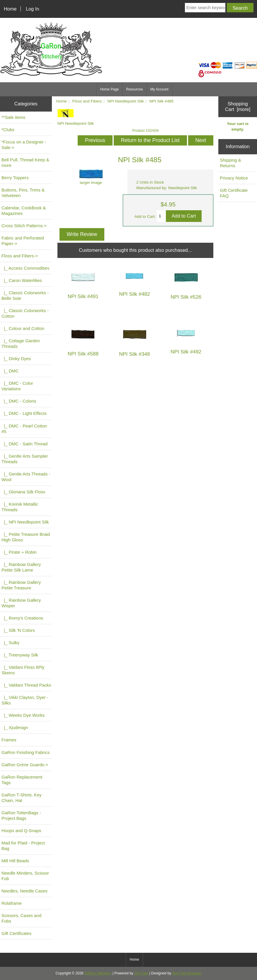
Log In (32, 9)
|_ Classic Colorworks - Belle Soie (25, 295)
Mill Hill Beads (15, 861)
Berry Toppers (15, 178)
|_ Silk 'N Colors (18, 630)
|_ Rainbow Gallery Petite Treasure (21, 585)
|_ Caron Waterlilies (22, 280)
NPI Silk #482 (134, 294)
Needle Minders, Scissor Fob (25, 876)
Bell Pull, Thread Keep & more (25, 163)
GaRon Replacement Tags (22, 780)
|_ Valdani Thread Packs (26, 685)
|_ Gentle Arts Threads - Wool (26, 477)
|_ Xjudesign (15, 727)
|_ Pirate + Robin (19, 552)
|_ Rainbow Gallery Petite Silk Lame (21, 567)
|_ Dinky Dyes (16, 359)
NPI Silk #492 (186, 352)
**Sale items (13, 117)
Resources (134, 89)
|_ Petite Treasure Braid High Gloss (26, 537)
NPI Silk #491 (83, 296)
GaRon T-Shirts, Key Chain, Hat (22, 798)
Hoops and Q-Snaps (21, 831)
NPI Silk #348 (134, 354)
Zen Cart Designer (187, 973)
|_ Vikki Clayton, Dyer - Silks (25, 700)
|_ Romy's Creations (22, 618)
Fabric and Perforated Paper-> (23, 241)
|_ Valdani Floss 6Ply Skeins (23, 670)
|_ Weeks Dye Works (23, 715)
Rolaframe (12, 903)
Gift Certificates (16, 933)
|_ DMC (10, 371)
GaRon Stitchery (97, 973)
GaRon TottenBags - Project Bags (21, 815)
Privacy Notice (234, 178)
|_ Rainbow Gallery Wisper (21, 603)
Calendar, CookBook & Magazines (24, 211)
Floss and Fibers (87, 101)
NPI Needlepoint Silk (126, 101)
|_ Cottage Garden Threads (21, 343)
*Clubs (8, 130)
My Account (159, 89)
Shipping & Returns (230, 163)
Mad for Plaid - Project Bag (23, 846)
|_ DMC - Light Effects (24, 413)
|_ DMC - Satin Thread (24, 444)
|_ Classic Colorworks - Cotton (25, 313)
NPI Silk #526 (186, 297)
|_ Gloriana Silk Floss (23, 492)
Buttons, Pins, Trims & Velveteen (23, 193)
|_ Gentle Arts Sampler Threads (25, 459)
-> (20, 256)
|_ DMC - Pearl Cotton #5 (24, 429)
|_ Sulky (10, 643)
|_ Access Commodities (25, 268)
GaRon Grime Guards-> (25, 765)
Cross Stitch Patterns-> (24, 226)
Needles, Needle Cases (24, 891)
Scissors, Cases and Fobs (21, 918)
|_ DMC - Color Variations (17, 386)
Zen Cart (142, 973)
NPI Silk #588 (83, 354)
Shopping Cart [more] (238, 106)
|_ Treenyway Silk (20, 655)
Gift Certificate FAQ (234, 193)
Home (10, 9)
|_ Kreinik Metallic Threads (20, 507)
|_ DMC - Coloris (19, 401)
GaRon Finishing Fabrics (26, 752)
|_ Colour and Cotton (23, 328)
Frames (9, 740)
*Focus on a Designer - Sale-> (24, 145)
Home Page (109, 89)
